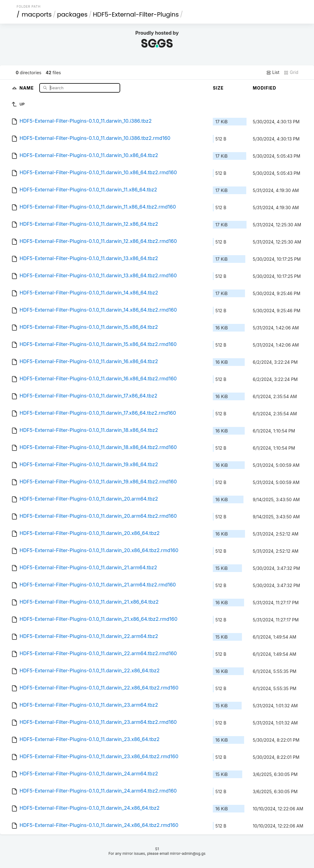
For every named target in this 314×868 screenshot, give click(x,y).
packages (72, 14)
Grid (291, 72)
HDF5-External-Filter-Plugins (136, 14)
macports (37, 14)
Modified (264, 88)
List (273, 72)
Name (27, 88)
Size (218, 88)
